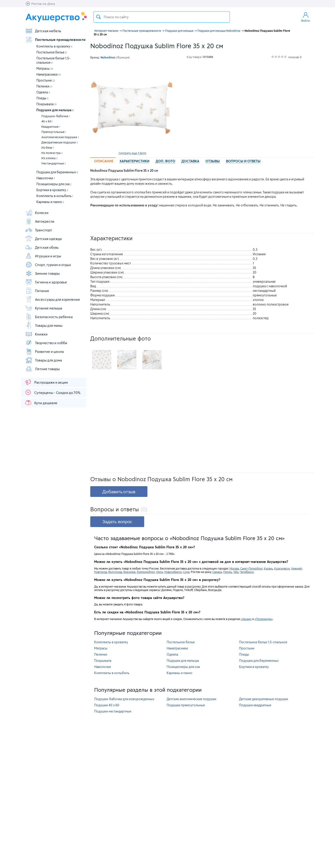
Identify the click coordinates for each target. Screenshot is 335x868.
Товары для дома (44, 360)
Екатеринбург (146, 572)
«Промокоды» (263, 619)
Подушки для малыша (55, 110)
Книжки (36, 334)
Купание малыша (44, 308)
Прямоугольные (54, 132)
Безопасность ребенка (49, 317)
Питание (37, 291)
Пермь (228, 572)
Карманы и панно (50, 202)
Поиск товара (98, 17)
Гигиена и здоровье (46, 282)
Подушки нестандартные (113, 711)
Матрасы (45, 68)
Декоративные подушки (60, 142)
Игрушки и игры (43, 256)
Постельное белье (51, 52)
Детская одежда (43, 239)
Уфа (236, 572)
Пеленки (44, 86)
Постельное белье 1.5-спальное (263, 642)
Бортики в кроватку (52, 190)
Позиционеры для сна (54, 184)
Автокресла (40, 221)
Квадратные (51, 127)
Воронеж (129, 572)
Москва (234, 568)
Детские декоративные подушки (263, 699)
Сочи (186, 572)
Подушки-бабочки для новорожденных (124, 699)
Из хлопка (49, 158)
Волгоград (115, 572)
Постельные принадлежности (55, 40)
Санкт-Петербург (251, 568)
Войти (306, 17)
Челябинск (247, 572)
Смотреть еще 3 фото (132, 153)
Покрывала (47, 104)
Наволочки (46, 178)
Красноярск (282, 568)
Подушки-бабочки (56, 116)
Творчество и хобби (46, 343)
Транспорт (39, 230)
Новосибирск (173, 572)
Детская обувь (42, 247)
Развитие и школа (44, 351)
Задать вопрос (117, 522)
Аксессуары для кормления (52, 299)
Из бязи (48, 148)
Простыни (46, 80)
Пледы (42, 98)
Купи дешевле (41, 403)
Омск (160, 572)
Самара (217, 572)
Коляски (37, 213)
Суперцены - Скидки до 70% (52, 392)
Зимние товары (42, 273)
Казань (268, 568)
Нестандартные (54, 163)
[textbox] (162, 17)
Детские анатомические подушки (191, 699)
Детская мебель (43, 31)
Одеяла (43, 92)
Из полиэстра (52, 153)
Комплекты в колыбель (55, 196)
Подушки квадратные (255, 705)
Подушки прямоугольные (186, 705)
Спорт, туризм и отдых (48, 265)
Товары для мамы (44, 325)
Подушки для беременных (57, 172)
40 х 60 (47, 121)
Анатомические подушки (60, 137)
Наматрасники (49, 74)
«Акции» (246, 619)
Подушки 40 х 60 (107, 705)
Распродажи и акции (46, 382)
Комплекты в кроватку (54, 46)
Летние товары (42, 369)
